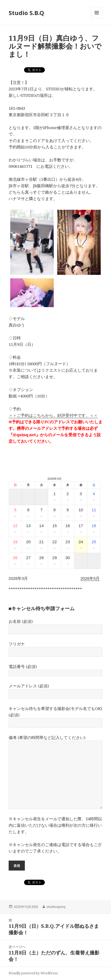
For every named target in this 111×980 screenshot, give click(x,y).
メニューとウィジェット (97, 18)
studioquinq (56, 907)
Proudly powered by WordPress (33, 973)
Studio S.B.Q (26, 13)
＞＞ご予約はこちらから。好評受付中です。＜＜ (53, 415)
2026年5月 (90, 578)
